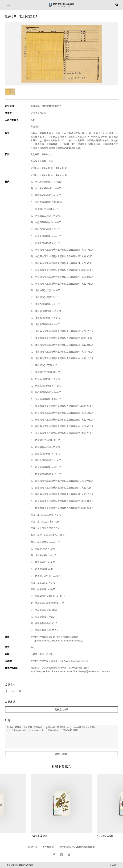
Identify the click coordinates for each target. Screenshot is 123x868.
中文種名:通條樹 (39, 836)
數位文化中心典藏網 (61, 5)
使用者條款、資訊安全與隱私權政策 (77, 847)
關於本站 (33, 847)
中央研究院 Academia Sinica (20, 865)
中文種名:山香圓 (105, 836)
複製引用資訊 (61, 754)
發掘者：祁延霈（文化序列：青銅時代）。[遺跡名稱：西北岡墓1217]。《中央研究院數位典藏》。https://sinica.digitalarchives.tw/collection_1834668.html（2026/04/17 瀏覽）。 (62, 736)
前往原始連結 (61, 709)
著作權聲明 (48, 847)
